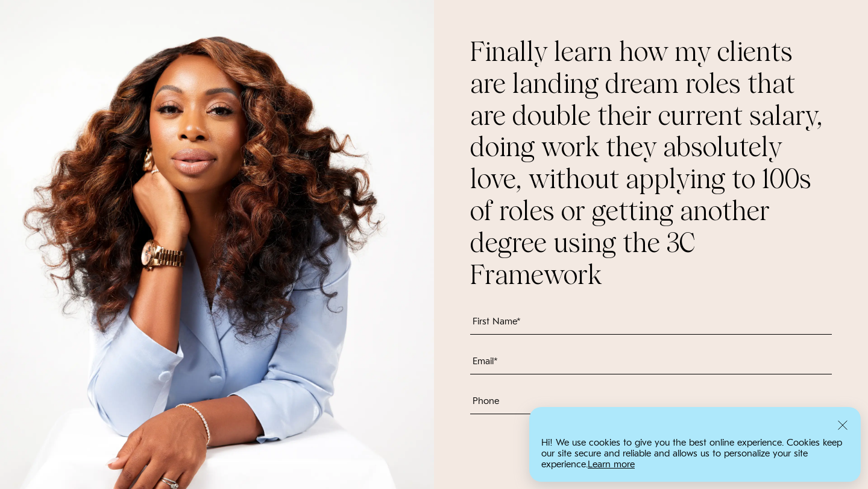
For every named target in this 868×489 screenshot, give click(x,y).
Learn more (611, 464)
